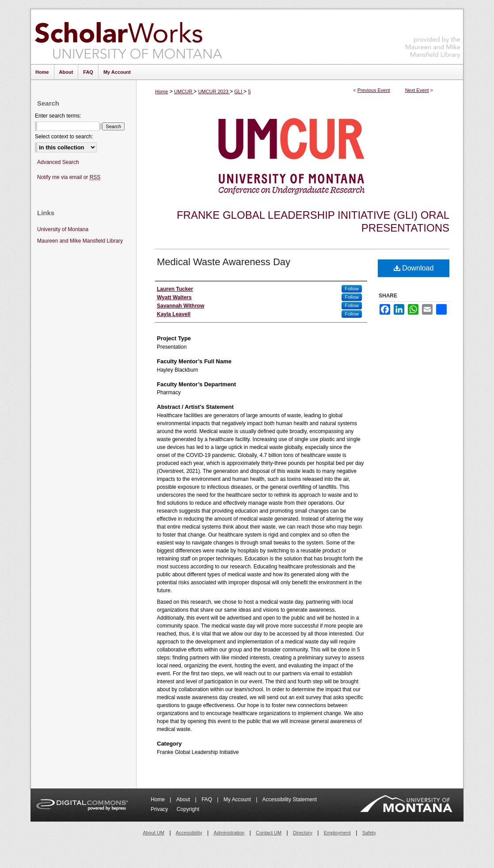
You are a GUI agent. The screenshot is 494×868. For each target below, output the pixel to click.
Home (161, 91)
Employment (337, 833)
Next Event (417, 90)
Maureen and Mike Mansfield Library (433, 35)
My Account (238, 799)
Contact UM (269, 833)
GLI (239, 91)
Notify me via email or (69, 177)
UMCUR (184, 91)
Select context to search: (64, 137)
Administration (229, 833)
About (184, 799)
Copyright (188, 809)
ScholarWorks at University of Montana (128, 37)
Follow (352, 289)
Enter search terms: (58, 116)
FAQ (207, 799)
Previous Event (374, 90)
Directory (303, 833)
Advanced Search (58, 162)
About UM (154, 833)
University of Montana (63, 229)
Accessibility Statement (290, 799)
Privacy (160, 809)
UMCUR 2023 (214, 91)
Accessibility (189, 833)
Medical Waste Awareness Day (224, 262)
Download (414, 268)
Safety (369, 833)
